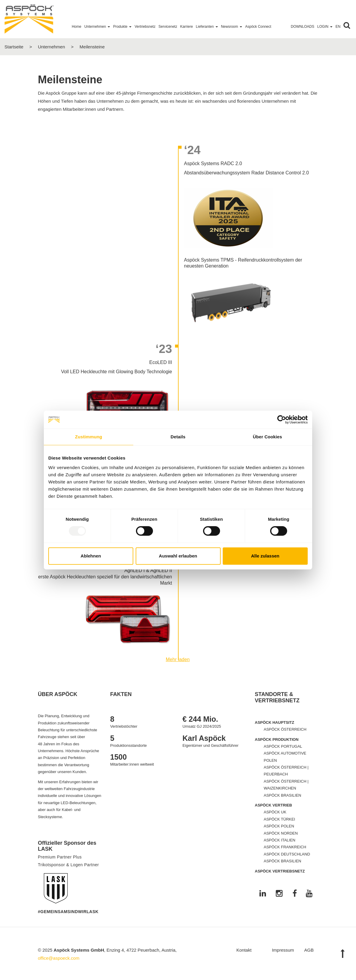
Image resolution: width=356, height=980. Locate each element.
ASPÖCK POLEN (279, 826)
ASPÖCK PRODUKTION (277, 739)
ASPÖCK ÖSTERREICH (285, 729)
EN (338, 27)
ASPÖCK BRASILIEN (283, 795)
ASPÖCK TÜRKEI (280, 819)
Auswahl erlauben (178, 556)
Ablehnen (91, 556)
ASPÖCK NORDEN (281, 833)
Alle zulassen (265, 556)
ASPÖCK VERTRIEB (274, 805)
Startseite (14, 47)
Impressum (283, 950)
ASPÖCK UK (275, 812)
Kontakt (244, 950)
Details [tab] (178, 437)
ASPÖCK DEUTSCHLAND (287, 854)
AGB (309, 950)
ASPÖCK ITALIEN (280, 840)
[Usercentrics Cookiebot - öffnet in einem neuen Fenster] (282, 420)
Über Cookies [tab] (267, 437)
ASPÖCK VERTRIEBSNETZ (280, 871)
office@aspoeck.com (59, 958)
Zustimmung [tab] (89, 437)
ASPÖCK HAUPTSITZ (275, 722)
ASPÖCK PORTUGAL (283, 746)
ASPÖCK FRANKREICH (285, 847)
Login (325, 27)
